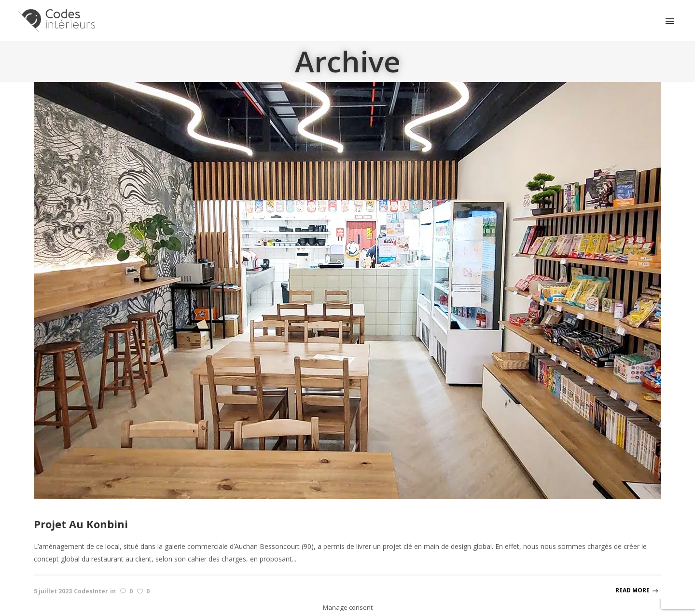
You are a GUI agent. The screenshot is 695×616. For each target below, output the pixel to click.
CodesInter (91, 591)
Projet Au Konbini (81, 524)
